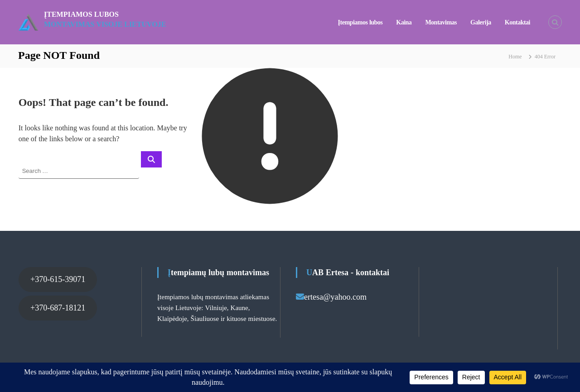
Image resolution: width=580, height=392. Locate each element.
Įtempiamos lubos (81, 14)
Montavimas (441, 22)
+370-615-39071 (58, 279)
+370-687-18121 (58, 308)
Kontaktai (517, 22)
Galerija (481, 22)
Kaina (404, 22)
